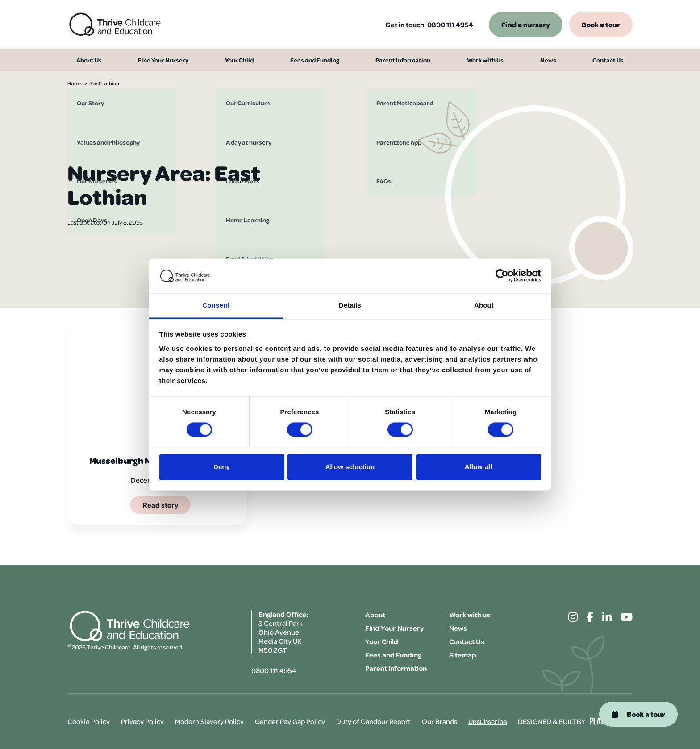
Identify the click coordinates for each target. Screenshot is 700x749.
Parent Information (408, 60)
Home (74, 83)
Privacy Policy (142, 721)
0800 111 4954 (450, 25)
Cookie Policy (89, 721)
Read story (160, 505)
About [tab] (484, 305)
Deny (222, 467)
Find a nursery (526, 24)
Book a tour (601, 24)
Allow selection (350, 467)
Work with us (470, 615)
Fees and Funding (316, 60)
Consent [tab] (216, 305)
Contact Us (615, 60)
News (555, 60)
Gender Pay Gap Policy (290, 721)
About (375, 615)
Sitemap (463, 655)
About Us (82, 60)
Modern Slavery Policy (209, 721)
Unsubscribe (488, 721)
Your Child (238, 60)
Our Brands (440, 721)
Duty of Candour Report (373, 721)
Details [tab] (350, 305)
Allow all (479, 467)
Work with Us (492, 60)
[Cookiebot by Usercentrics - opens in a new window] (502, 276)
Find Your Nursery (160, 60)
